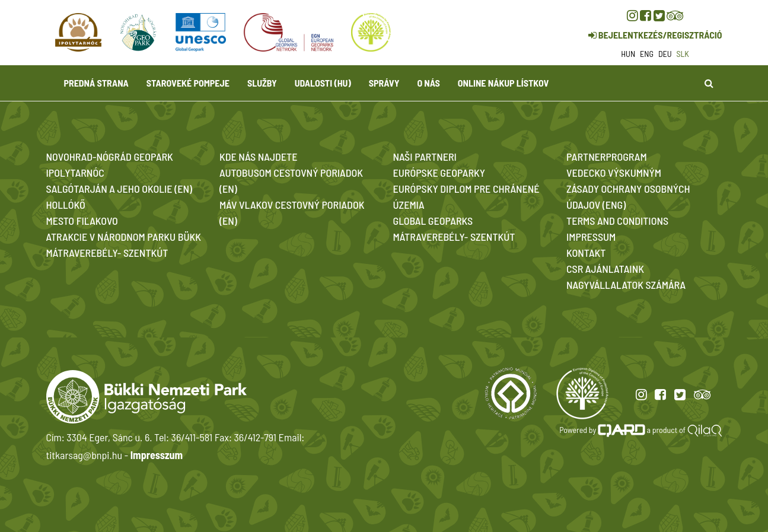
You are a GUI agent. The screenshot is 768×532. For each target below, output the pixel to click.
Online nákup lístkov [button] (503, 83)
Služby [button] (262, 83)
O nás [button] (428, 83)
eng (647, 54)
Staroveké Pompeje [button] (188, 83)
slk (683, 54)
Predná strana (96, 83)
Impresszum (157, 455)
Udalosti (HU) (323, 83)
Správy (384, 83)
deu (665, 54)
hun (628, 54)
